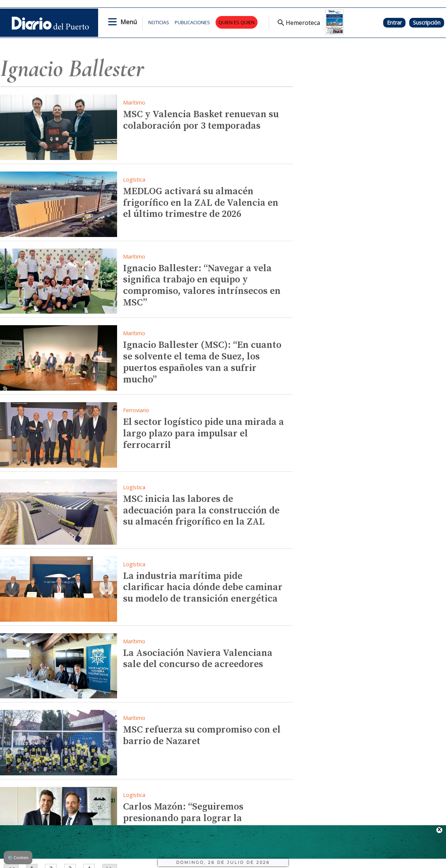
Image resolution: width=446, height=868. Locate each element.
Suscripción (427, 23)
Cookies (18, 857)
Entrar (394, 23)
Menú (129, 22)
